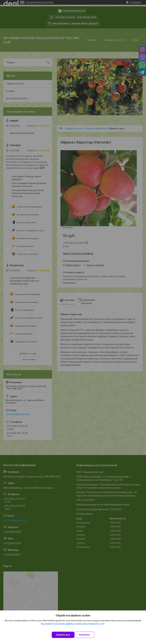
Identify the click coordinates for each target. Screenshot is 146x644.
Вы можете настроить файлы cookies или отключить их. (72, 624)
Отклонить (84, 635)
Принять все (63, 635)
